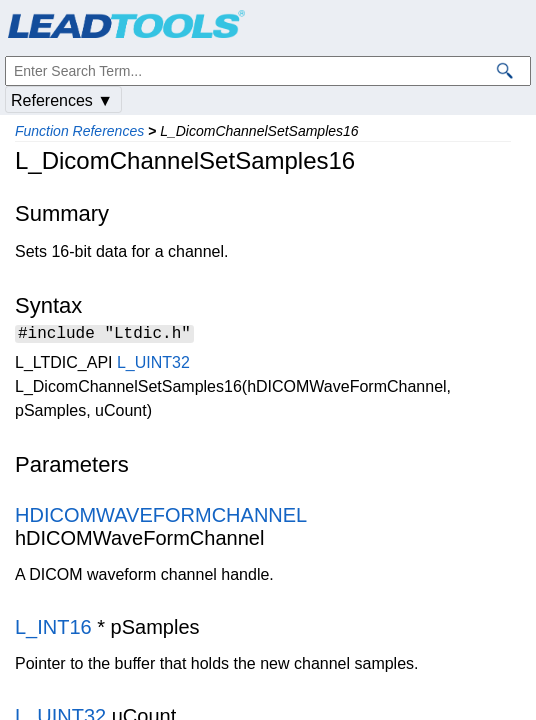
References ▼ (62, 100)
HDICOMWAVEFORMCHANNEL (160, 518)
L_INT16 (53, 630)
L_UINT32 (153, 365)
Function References (79, 131)
